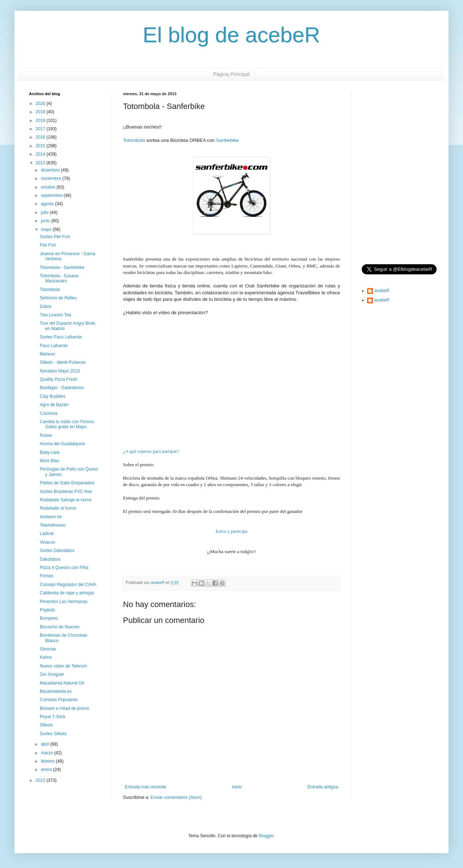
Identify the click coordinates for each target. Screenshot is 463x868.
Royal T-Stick (52, 717)
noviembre (52, 178)
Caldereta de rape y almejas (67, 593)
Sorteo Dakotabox (57, 551)
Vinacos (47, 542)
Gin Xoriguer (52, 674)
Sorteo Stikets (53, 734)
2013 (41, 163)
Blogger (266, 836)
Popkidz (48, 610)
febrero (48, 761)
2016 (41, 137)
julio (45, 212)
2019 (41, 112)
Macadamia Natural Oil (62, 683)
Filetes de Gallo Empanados (67, 483)
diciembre (51, 170)
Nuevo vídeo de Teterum (63, 666)
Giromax (48, 649)
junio (46, 221)
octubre (49, 187)
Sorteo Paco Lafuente (61, 337)
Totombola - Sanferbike (62, 267)
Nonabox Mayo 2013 (60, 371)
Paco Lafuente (54, 346)
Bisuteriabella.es (56, 691)
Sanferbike (227, 140)
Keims (46, 657)
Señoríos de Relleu (58, 298)
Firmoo (46, 576)
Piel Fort (48, 245)
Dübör (46, 307)
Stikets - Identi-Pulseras (63, 362)
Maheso (48, 354)
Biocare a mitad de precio (64, 708)
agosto (48, 204)
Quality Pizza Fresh (59, 379)
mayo (47, 229)
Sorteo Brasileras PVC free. (66, 492)
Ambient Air (51, 517)
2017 (41, 129)
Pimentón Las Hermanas (64, 602)
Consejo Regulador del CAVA (68, 585)
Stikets (46, 725)
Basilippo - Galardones (62, 388)
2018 (41, 121)
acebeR (382, 291)
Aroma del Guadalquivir (62, 444)
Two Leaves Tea (56, 315)
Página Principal (231, 74)
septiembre (52, 195)
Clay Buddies (53, 396)
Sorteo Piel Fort (55, 237)
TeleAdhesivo (53, 525)
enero (47, 770)
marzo (48, 753)
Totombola (134, 140)
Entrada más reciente (145, 787)
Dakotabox (50, 559)
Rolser (46, 435)
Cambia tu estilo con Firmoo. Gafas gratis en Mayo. (67, 424)
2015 (41, 146)
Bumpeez (49, 618)
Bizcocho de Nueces (60, 627)
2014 (41, 154)
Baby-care (50, 452)
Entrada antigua (323, 787)
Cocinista (49, 413)
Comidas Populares (59, 700)
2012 (41, 780)
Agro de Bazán (54, 405)
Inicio (237, 787)
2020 (41, 104)
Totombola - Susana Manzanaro (59, 278)
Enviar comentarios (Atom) (176, 797)
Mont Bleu (50, 461)
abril (46, 744)
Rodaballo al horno (58, 508)
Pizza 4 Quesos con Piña (64, 568)
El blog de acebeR (231, 35)
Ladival (47, 534)
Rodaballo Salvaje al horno (66, 500)
